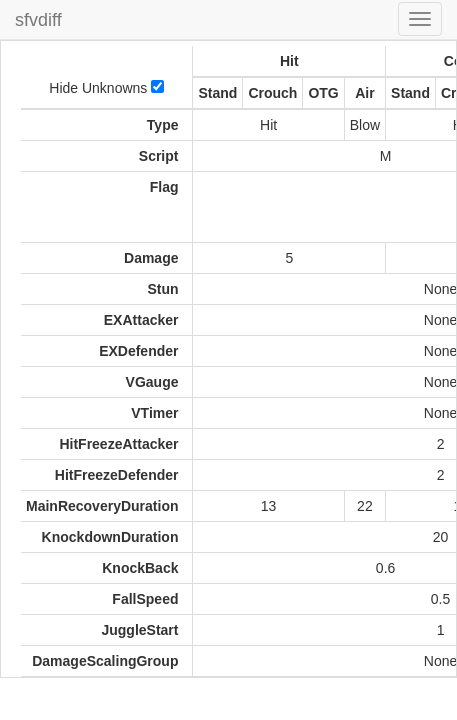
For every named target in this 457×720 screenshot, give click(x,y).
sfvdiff (38, 20)
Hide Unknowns (106, 88)
